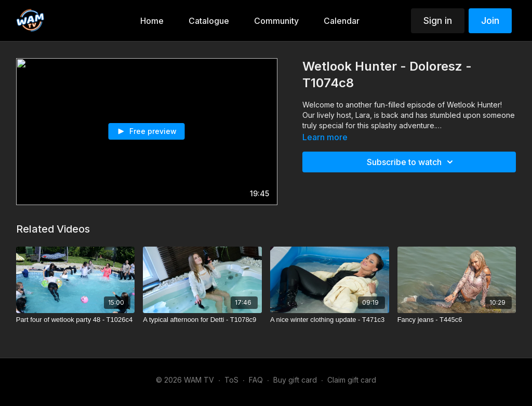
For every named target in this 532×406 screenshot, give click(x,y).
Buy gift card (295, 380)
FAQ (256, 380)
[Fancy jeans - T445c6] (457, 320)
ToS (231, 380)
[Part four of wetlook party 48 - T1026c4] (76, 320)
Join (490, 21)
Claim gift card (352, 380)
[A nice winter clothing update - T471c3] (330, 320)
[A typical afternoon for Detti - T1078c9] (202, 320)
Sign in (438, 21)
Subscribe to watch (411, 162)
